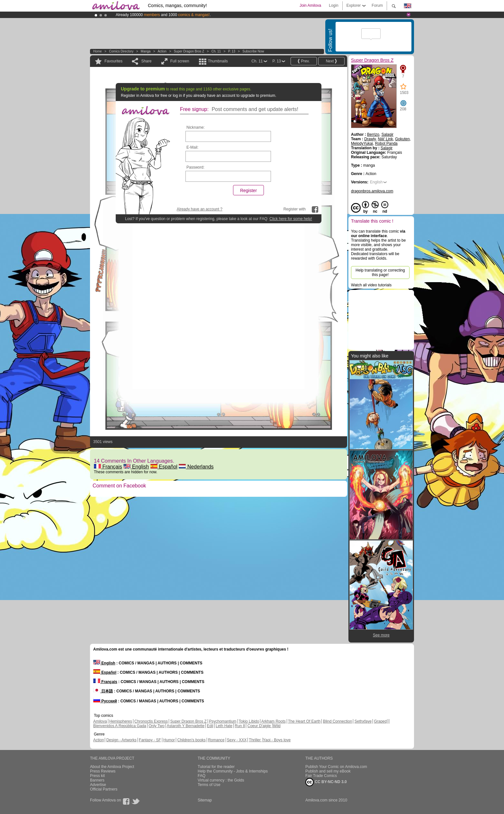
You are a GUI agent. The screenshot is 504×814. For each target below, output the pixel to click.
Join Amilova (310, 5)
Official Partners (104, 789)
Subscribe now (253, 51)
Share (146, 61)
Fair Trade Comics (321, 776)
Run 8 (240, 726)
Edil (210, 726)
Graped (380, 721)
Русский (105, 701)
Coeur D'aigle (260, 726)
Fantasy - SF (150, 740)
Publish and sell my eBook (328, 771)
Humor (169, 740)
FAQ (202, 776)
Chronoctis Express (151, 721)
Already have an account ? (200, 209)
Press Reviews (103, 771)
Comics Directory (121, 51)
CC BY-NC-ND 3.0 (326, 782)
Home (98, 51)
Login (333, 5)
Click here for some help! (291, 219)
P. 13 (232, 51)
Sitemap (205, 800)
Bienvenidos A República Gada (120, 726)
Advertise (98, 785)
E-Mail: (192, 147)
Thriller (255, 740)
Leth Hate (224, 726)
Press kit (97, 776)
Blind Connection (338, 721)
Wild (277, 726)
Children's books (191, 740)
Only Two (157, 726)
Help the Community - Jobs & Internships (233, 771)
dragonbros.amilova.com (372, 191)
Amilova (100, 721)
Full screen (180, 61)
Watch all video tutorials (371, 285)
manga (146, 51)
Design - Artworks (122, 740)
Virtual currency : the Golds (221, 780)
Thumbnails (218, 61)
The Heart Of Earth (304, 721)
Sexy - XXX (237, 740)
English (136, 467)
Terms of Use (209, 785)
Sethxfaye (363, 721)
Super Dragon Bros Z (189, 51)
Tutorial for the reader (216, 767)
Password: (195, 167)
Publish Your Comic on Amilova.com (336, 767)
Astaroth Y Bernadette (186, 726)
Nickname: (196, 127)
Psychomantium (223, 721)
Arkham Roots (274, 721)
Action (162, 51)
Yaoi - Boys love (277, 740)
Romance (216, 740)
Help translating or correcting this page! (380, 273)
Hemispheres (121, 721)
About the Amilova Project (112, 767)
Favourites (113, 61)
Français (108, 467)
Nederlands (196, 467)
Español (164, 467)
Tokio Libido (249, 721)
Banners (97, 780)
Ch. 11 (216, 51)
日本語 (103, 691)
